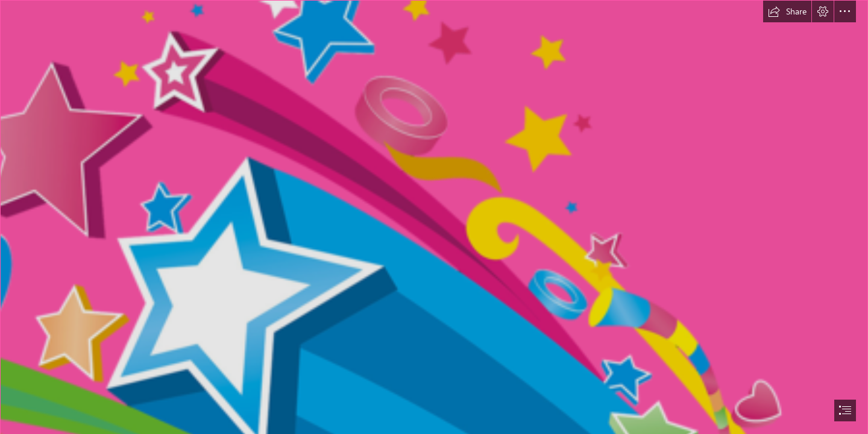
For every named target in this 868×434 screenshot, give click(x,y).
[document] (434, 217)
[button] (787, 11)
